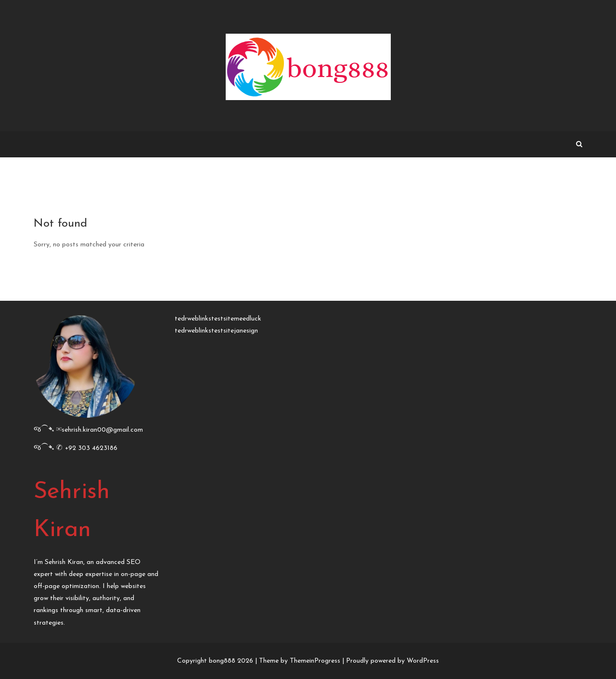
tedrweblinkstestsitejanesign (216, 331)
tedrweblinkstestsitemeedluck (218, 319)
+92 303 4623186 (91, 448)
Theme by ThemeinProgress (300, 661)
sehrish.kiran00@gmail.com (102, 430)
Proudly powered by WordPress (392, 661)
